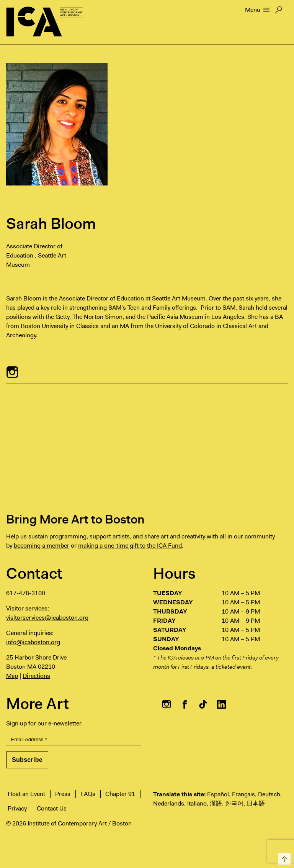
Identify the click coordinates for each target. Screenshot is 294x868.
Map (12, 676)
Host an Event (26, 794)
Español (218, 794)
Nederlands (169, 803)
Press (63, 794)
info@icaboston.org (33, 642)
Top (283, 857)
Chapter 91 (120, 794)
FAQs (88, 794)
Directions (36, 676)
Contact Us (52, 808)
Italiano (197, 803)
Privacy (17, 808)
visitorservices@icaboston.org (47, 618)
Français (243, 794)
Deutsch (269, 794)
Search (278, 12)
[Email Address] (73, 740)
